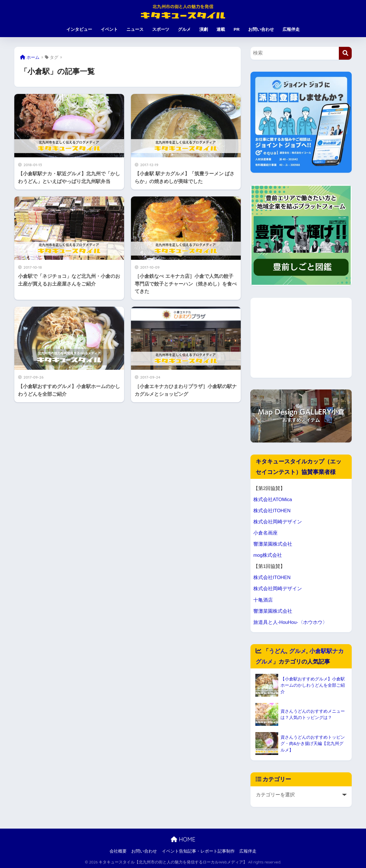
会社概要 (118, 851)
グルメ (184, 29)
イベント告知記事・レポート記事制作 (198, 851)
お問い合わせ (261, 29)
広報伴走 (291, 29)
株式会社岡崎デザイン (278, 522)
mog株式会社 (268, 555)
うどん (277, 651)
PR (237, 29)
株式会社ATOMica (273, 500)
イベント (109, 29)
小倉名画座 (265, 533)
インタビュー (79, 29)
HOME (183, 839)
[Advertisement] (301, 338)
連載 (221, 29)
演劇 (204, 29)
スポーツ (161, 29)
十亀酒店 (263, 600)
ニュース (135, 29)
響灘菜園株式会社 (273, 544)
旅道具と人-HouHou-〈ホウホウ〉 (291, 622)
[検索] (345, 53)
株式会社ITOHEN (272, 511)
